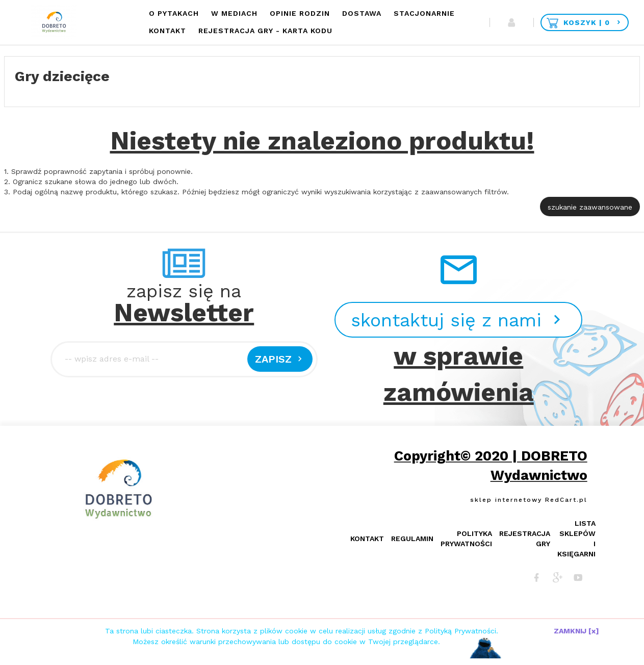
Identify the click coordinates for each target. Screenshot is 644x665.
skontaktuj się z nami (458, 320)
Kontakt (168, 31)
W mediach (234, 13)
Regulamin (412, 539)
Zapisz (280, 359)
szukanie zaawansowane (590, 207)
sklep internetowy (506, 500)
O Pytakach (174, 13)
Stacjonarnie (424, 13)
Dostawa (362, 13)
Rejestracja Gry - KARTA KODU (265, 31)
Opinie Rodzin (300, 13)
